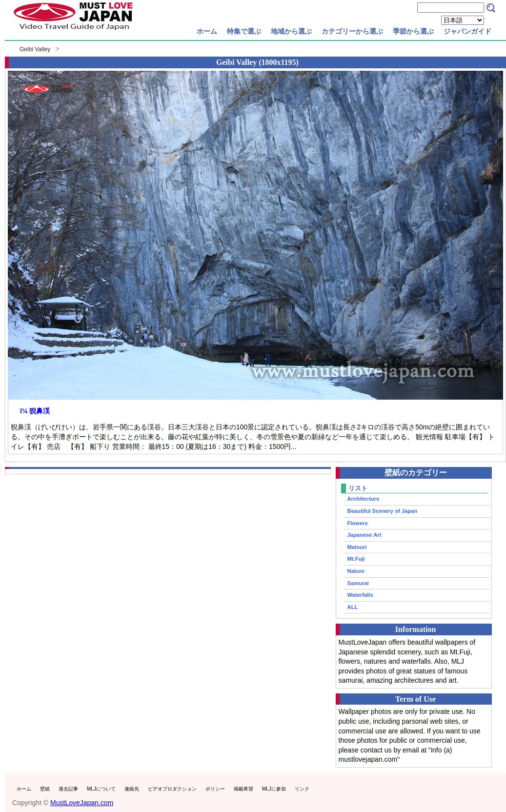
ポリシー (215, 789)
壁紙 (45, 789)
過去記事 (68, 789)
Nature (356, 571)
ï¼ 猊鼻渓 (35, 411)
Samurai (358, 583)
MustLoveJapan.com (82, 803)
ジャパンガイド (467, 31)
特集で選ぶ (244, 31)
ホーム (207, 31)
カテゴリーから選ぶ (352, 31)
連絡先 (132, 789)
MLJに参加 (274, 789)
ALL (353, 607)
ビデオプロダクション (172, 789)
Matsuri (357, 547)
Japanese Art (364, 535)
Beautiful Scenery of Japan (383, 511)
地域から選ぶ (291, 31)
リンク (302, 789)
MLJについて (101, 789)
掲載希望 (243, 789)
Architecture (364, 499)
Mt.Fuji (356, 559)
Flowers (358, 523)
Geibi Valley (35, 49)
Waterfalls (360, 595)
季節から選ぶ (413, 31)
